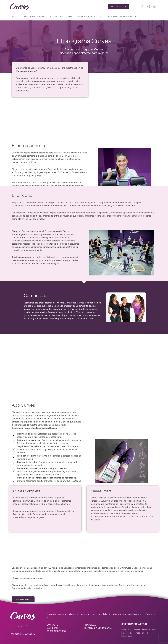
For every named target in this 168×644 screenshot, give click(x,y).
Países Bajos (127, 636)
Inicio (15, 17)
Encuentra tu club (61, 17)
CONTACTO (52, 625)
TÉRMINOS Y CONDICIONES (98, 628)
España (124, 633)
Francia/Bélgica (149, 630)
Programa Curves (34, 17)
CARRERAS (52, 628)
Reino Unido (126, 630)
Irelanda (137, 630)
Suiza (138, 633)
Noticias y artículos (90, 17)
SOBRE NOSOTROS (56, 631)
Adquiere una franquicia (121, 17)
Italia (132, 633)
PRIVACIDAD (90, 625)
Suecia (145, 633)
